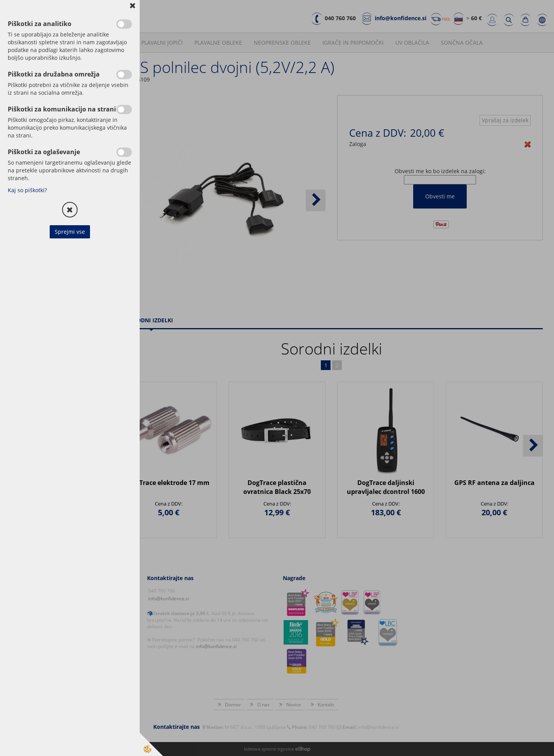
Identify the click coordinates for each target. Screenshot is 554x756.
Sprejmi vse (70, 232)
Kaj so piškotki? (27, 190)
